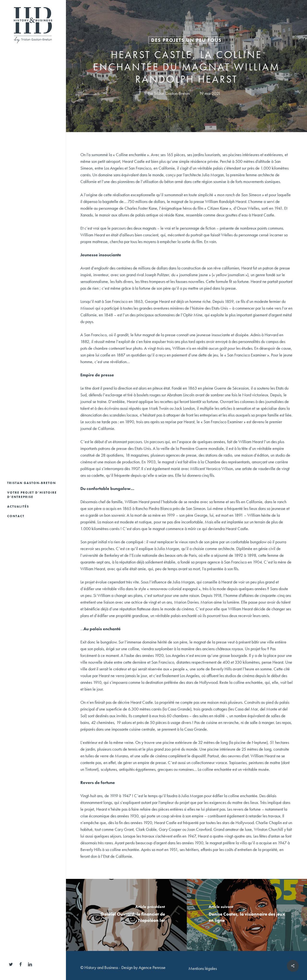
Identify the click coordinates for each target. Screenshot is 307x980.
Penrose (159, 967)
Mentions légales (203, 968)
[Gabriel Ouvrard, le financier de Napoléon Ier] (126, 915)
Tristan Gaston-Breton (172, 93)
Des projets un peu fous (186, 40)
